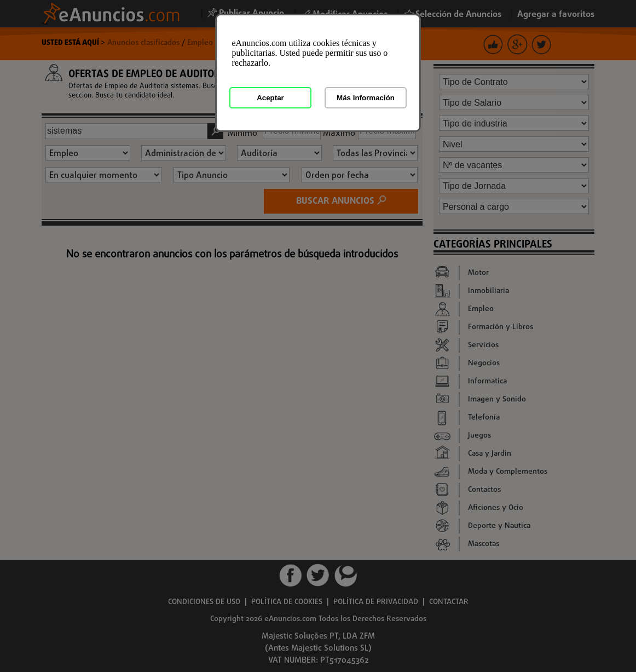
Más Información (366, 98)
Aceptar (270, 98)
